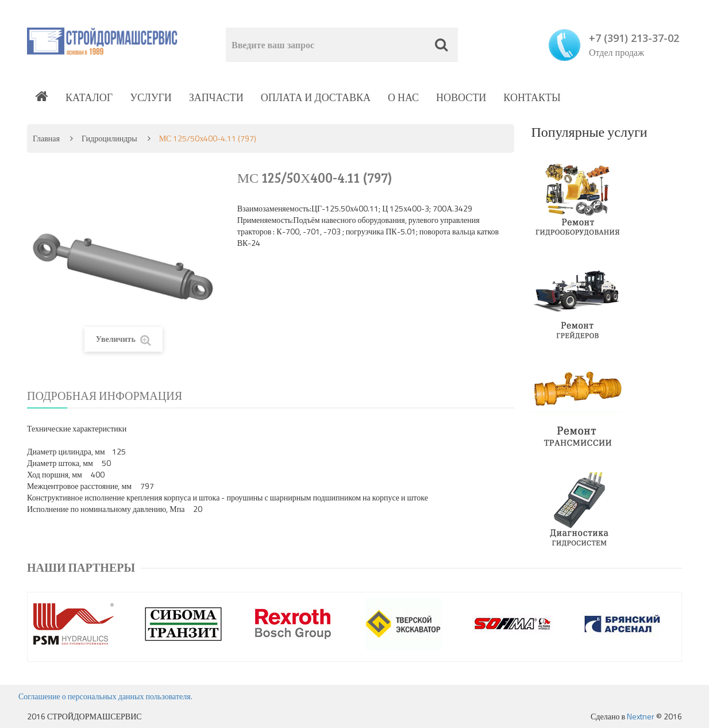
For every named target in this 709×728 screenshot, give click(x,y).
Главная (46, 138)
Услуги (151, 97)
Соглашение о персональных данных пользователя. (105, 696)
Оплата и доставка (316, 97)
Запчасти (216, 97)
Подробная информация (105, 396)
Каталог (89, 97)
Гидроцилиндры (109, 138)
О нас (403, 97)
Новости (461, 97)
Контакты (532, 97)
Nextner (641, 716)
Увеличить (124, 339)
